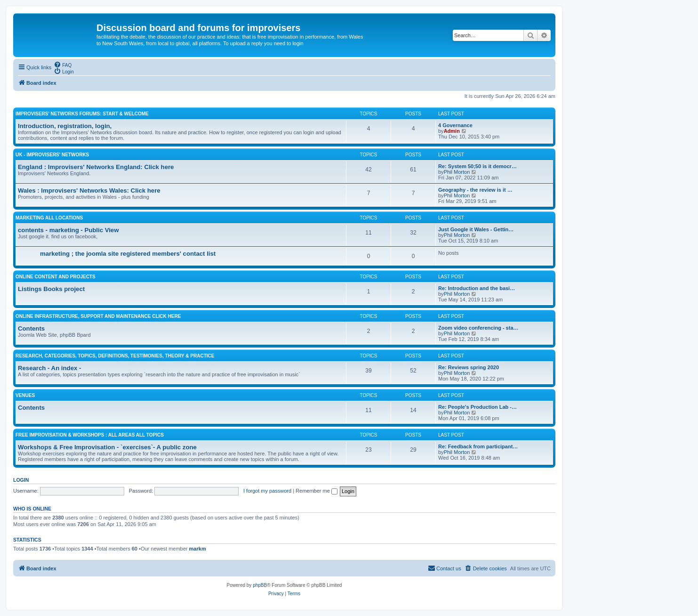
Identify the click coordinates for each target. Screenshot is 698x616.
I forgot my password (267, 491)
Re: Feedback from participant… (478, 446)
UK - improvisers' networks (52, 155)
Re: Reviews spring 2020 (469, 367)
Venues (25, 395)
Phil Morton (457, 172)
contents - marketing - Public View (68, 230)
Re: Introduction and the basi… (477, 288)
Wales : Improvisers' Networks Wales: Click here (89, 190)
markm (198, 549)
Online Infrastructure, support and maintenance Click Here (98, 316)
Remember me (317, 491)
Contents (31, 328)
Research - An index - (49, 368)
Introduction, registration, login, (65, 126)
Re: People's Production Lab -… (477, 407)
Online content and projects (56, 277)
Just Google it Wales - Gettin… (476, 229)
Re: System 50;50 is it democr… (477, 166)
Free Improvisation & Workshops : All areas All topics (90, 435)
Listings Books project (51, 289)
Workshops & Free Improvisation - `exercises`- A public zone (107, 447)
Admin (452, 131)
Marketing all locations (49, 218)
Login (21, 480)
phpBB (260, 585)
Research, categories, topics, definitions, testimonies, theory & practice (115, 356)
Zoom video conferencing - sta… (478, 328)
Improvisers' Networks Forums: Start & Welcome (82, 114)
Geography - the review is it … (475, 190)
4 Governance (455, 125)
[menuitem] (63, 65)
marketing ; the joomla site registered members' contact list (128, 254)
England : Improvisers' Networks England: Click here (96, 167)
